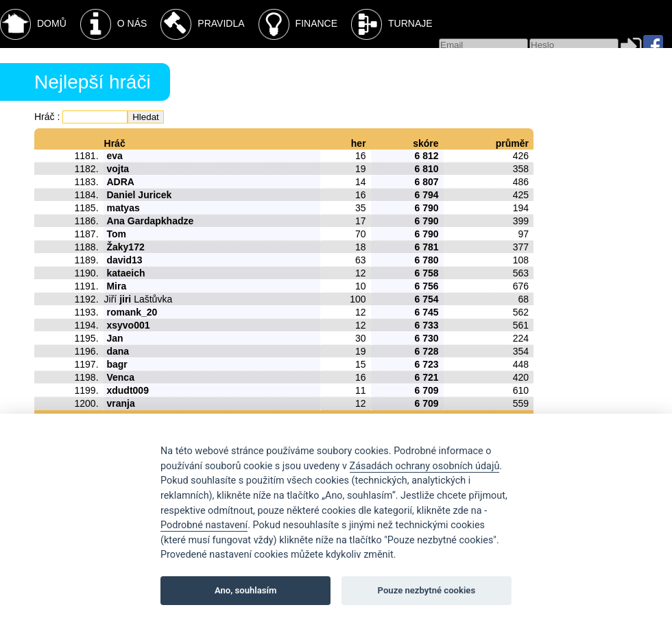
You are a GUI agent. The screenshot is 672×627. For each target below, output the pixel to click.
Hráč (45, 117)
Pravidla (202, 24)
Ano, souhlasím (246, 590)
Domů (33, 24)
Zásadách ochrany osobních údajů (425, 466)
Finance (298, 24)
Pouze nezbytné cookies (427, 590)
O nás (114, 24)
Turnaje (392, 24)
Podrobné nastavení (204, 525)
